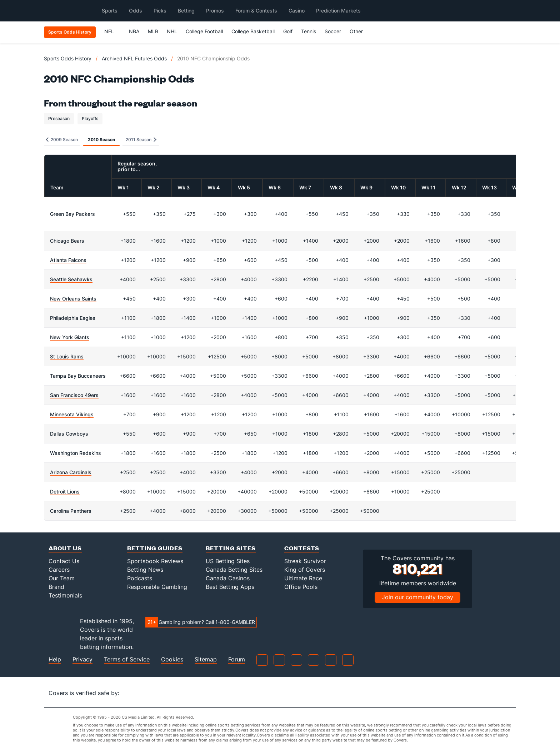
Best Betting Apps (230, 587)
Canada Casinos (228, 578)
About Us (65, 548)
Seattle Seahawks (71, 279)
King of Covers (305, 570)
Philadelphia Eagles (73, 318)
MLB (153, 31)
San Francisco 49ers (74, 395)
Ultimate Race (303, 578)
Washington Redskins (76, 453)
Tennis (309, 31)
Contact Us (64, 561)
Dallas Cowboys (69, 434)
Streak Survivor (305, 561)
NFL (112, 31)
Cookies (172, 659)
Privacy (82, 659)
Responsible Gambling (157, 587)
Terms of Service (127, 659)
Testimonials (65, 595)
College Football (204, 31)
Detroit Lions (65, 492)
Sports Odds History (68, 58)
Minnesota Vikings (72, 414)
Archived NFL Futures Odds (134, 58)
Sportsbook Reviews (155, 561)
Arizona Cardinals (71, 472)
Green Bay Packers (72, 214)
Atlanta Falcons (68, 260)
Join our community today (417, 597)
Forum (237, 659)
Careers (59, 570)
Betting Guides (155, 548)
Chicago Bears (67, 241)
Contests (302, 548)
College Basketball (253, 31)
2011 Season (141, 140)
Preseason (59, 118)
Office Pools (301, 587)
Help (55, 659)
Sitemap (206, 659)
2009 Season (62, 140)
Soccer (333, 31)
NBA (134, 31)
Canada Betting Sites (234, 570)
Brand (56, 587)
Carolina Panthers (71, 511)
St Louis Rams (67, 356)
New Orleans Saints (73, 299)
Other (359, 31)
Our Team (62, 578)
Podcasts (140, 578)
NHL (172, 31)
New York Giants (70, 337)
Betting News (145, 570)
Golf (288, 31)
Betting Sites (231, 548)
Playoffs (90, 118)
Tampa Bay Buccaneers (78, 376)
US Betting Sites (228, 561)
